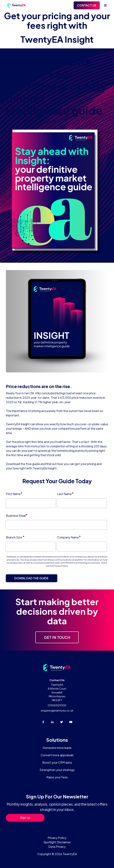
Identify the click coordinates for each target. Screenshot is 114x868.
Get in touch (57, 637)
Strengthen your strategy (57, 770)
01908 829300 (57, 705)
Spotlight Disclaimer (57, 842)
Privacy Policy (61, 566)
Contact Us (87, 5)
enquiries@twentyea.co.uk (57, 710)
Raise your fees (57, 777)
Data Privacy (57, 847)
